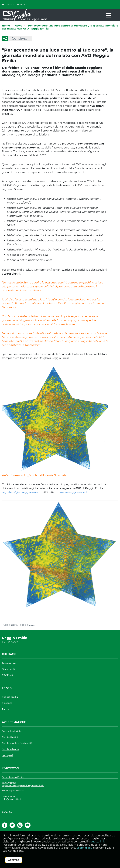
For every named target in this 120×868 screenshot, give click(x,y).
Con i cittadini (10, 737)
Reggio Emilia (10, 697)
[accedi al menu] (108, 15)
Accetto (14, 860)
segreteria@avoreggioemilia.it (21, 492)
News (18, 26)
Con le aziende (10, 749)
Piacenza (7, 703)
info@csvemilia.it (12, 799)
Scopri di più (84, 848)
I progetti (7, 755)
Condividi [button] (18, 38)
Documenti (8, 669)
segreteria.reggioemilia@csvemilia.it (23, 786)
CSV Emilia (8, 675)
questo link (98, 842)
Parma (6, 709)
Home (6, 26)
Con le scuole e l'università (17, 743)
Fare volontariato (12, 731)
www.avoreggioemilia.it (72, 492)
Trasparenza (9, 663)
